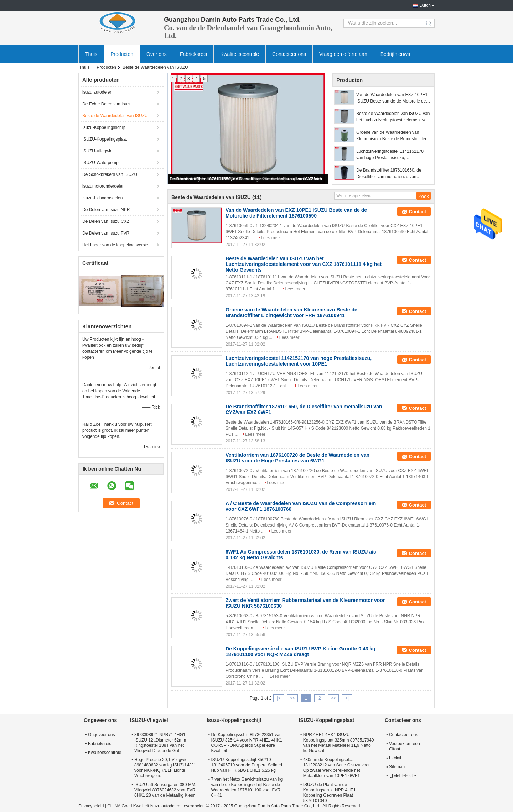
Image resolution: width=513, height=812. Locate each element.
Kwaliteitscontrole (240, 54)
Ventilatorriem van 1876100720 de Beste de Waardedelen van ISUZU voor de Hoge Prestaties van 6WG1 (297, 458)
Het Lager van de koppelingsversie (115, 245)
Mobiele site (403, 776)
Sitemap (397, 767)
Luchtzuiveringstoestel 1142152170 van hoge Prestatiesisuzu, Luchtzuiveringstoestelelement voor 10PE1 (390, 155)
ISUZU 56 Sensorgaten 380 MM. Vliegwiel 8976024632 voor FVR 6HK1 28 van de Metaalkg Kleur (165, 790)
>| (347, 698)
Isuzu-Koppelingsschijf (103, 127)
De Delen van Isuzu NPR (106, 210)
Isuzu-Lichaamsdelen (102, 198)
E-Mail (395, 758)
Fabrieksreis (193, 54)
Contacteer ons (289, 54)
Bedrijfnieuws (395, 54)
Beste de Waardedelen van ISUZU (115, 116)
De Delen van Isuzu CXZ (106, 221)
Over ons (157, 54)
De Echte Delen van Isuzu (107, 104)
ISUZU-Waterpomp (100, 163)
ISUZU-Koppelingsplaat (105, 139)
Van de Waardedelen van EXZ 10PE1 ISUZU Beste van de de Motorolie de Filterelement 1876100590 (392, 98)
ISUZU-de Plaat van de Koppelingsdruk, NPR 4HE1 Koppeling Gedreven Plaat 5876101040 (330, 793)
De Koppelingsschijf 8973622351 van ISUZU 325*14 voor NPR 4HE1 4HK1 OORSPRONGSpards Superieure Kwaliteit (246, 743)
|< (279, 698)
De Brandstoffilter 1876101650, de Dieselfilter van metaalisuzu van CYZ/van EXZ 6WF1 (248, 179)
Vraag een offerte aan (343, 54)
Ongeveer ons (101, 735)
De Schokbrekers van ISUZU (110, 174)
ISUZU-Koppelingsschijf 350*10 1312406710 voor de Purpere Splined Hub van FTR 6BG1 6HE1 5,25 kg (247, 765)
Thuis (91, 54)
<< (292, 698)
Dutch (425, 5)
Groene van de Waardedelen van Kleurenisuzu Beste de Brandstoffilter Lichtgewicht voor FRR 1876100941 (391, 136)
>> (333, 698)
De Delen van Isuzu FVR (106, 233)
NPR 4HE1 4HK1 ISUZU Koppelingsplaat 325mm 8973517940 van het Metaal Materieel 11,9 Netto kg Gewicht (339, 743)
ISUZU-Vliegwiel (98, 151)
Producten (122, 54)
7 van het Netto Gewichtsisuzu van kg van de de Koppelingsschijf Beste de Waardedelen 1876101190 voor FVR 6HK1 (247, 787)
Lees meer (271, 238)
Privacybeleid (91, 806)
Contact (418, 212)
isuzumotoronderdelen (103, 186)
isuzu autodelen (97, 92)
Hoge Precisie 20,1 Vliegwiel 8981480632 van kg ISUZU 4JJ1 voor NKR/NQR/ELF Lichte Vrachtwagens (165, 768)
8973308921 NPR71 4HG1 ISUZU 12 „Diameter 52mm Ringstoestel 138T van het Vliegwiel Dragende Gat (160, 743)
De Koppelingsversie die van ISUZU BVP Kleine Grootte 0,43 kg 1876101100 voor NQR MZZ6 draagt (300, 651)
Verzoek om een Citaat (405, 746)
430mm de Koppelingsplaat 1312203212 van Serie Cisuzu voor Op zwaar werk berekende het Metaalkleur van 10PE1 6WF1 (336, 768)
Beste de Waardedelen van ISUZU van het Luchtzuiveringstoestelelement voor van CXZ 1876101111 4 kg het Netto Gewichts (393, 117)
